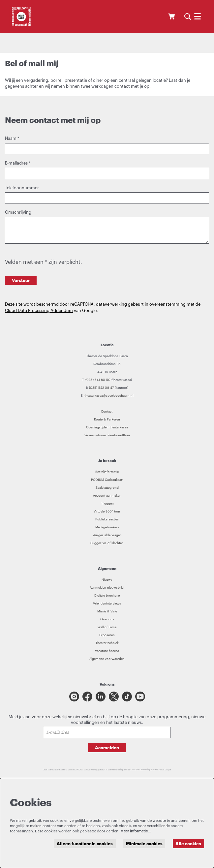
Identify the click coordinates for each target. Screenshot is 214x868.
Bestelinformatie (107, 472)
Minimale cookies (144, 844)
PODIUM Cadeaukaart (107, 480)
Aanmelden (107, 748)
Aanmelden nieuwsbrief (107, 588)
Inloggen (107, 504)
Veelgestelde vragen (107, 535)
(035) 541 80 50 (98, 380)
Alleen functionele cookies (85, 844)
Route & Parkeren (107, 419)
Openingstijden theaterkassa (107, 427)
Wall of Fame (107, 627)
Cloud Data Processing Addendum (39, 311)
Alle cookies (188, 844)
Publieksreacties (107, 519)
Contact (107, 412)
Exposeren (107, 635)
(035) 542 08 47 (101, 388)
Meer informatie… (136, 831)
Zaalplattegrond (107, 488)
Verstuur (21, 280)
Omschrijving (18, 212)
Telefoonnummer (22, 188)
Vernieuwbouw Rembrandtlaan (107, 435)
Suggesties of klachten (107, 543)
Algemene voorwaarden (107, 659)
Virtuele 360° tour (107, 511)
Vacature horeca (107, 651)
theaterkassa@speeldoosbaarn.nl (109, 396)
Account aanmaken (107, 496)
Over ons (107, 619)
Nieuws (107, 580)
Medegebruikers (107, 527)
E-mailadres (18, 163)
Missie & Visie (107, 611)
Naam (12, 139)
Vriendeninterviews (107, 604)
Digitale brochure (107, 596)
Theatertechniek (107, 643)
